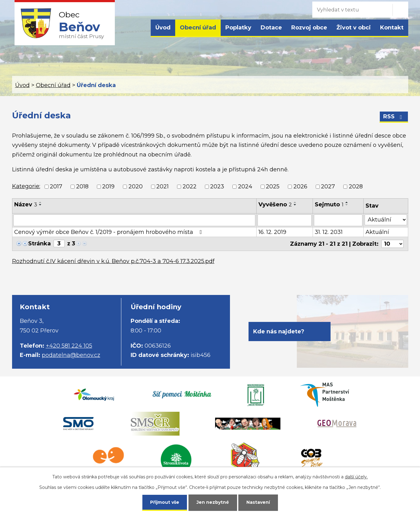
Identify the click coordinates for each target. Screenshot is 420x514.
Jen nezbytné (213, 502)
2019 (108, 187)
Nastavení (258, 502)
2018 (82, 187)
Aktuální (377, 232)
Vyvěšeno (275, 204)
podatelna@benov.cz (71, 355)
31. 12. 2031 (329, 232)
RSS (394, 116)
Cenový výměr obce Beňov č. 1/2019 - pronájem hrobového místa (109, 232)
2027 (328, 187)
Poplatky (238, 28)
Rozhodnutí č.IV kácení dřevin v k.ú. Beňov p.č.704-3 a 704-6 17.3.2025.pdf (113, 261)
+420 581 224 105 (69, 346)
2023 (217, 187)
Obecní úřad (198, 28)
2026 (300, 187)
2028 (356, 187)
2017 (56, 187)
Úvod (163, 28)
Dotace (271, 28)
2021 (162, 187)
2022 (190, 187)
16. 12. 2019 (272, 232)
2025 (273, 187)
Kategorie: (26, 186)
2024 (245, 187)
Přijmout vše (165, 502)
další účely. (356, 477)
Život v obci (354, 28)
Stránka (39, 244)
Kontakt (392, 28)
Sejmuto (329, 204)
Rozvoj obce (309, 28)
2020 (136, 187)
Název (26, 204)
